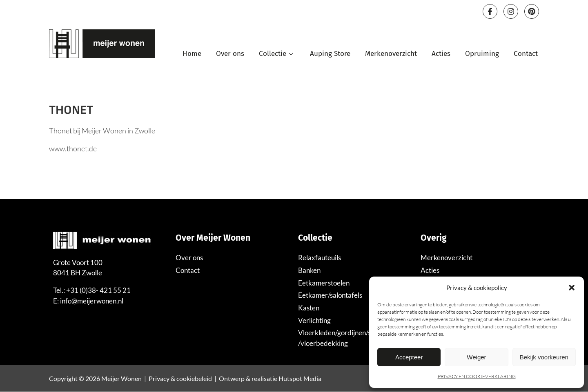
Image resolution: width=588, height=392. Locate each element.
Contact (526, 54)
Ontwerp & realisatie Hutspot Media (270, 378)
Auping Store (330, 54)
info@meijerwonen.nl (92, 301)
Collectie (277, 54)
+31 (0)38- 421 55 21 (98, 290)
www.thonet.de (73, 148)
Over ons (230, 54)
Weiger (476, 357)
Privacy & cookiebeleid (180, 378)
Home (192, 54)
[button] (572, 288)
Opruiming (482, 54)
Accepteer (409, 357)
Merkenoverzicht (391, 54)
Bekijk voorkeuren (544, 357)
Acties (441, 54)
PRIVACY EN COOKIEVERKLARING (477, 376)
